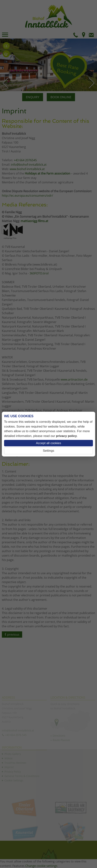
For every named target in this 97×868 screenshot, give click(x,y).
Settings (48, 451)
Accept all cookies (48, 443)
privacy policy (66, 436)
